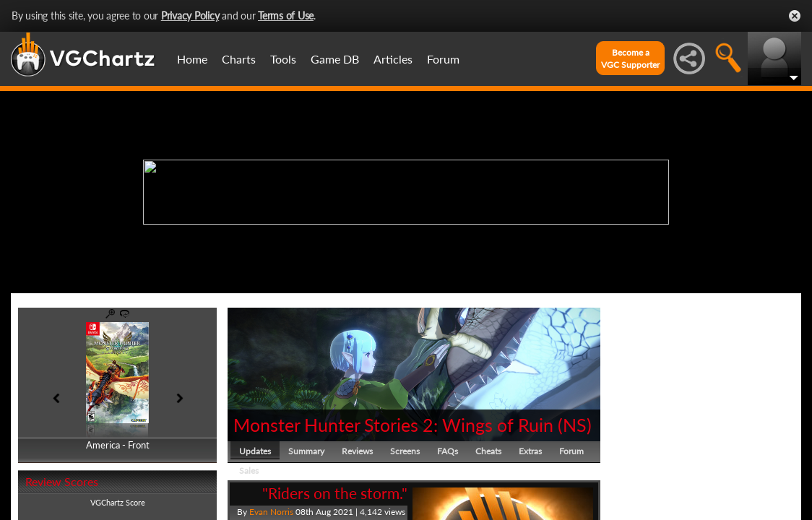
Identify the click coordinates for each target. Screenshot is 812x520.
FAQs (448, 451)
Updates (255, 451)
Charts (239, 59)
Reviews (357, 451)
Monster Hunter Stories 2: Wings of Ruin (393, 425)
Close (795, 16)
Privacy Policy (190, 16)
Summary (306, 451)
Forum (443, 59)
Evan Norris (271, 512)
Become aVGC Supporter (630, 58)
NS (575, 425)
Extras (530, 451)
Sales (249, 471)
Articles (393, 59)
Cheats (488, 451)
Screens (405, 451)
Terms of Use (286, 16)
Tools (283, 59)
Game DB (335, 59)
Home (192, 59)
